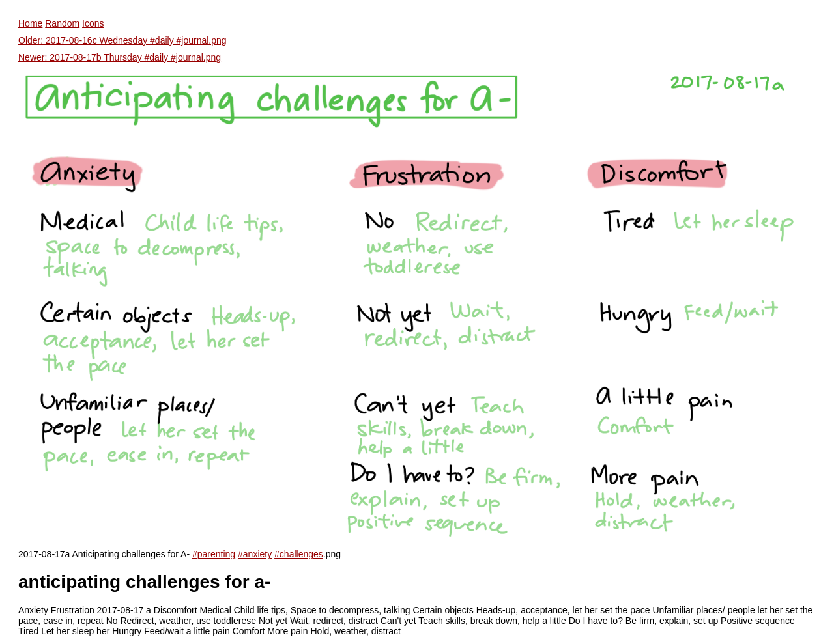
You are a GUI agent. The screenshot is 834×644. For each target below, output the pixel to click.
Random (62, 23)
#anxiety (255, 554)
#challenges (299, 554)
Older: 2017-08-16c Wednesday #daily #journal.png (122, 40)
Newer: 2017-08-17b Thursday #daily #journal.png (120, 57)
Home (30, 23)
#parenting (214, 554)
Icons (93, 23)
